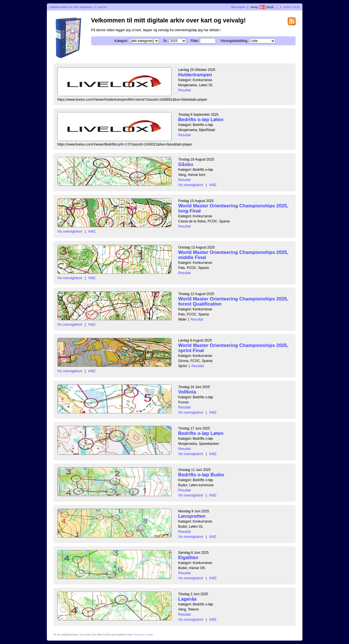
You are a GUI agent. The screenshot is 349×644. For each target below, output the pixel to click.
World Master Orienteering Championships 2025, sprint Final (233, 348)
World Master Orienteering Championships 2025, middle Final (233, 255)
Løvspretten (192, 516)
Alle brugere (238, 7)
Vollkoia (187, 392)
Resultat (185, 90)
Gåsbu (186, 164)
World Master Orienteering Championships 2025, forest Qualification (233, 301)
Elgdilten (188, 558)
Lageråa (187, 599)
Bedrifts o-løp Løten (201, 120)
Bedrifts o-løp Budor (201, 475)
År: (165, 41)
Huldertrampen (195, 75)
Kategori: (121, 41)
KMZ (213, 185)
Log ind (102, 7)
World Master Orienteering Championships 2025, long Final (233, 208)
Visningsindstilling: (234, 41)
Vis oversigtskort (191, 185)
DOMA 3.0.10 (291, 7)
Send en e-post (144, 634)
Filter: (195, 41)
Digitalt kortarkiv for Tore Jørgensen (71, 7)
